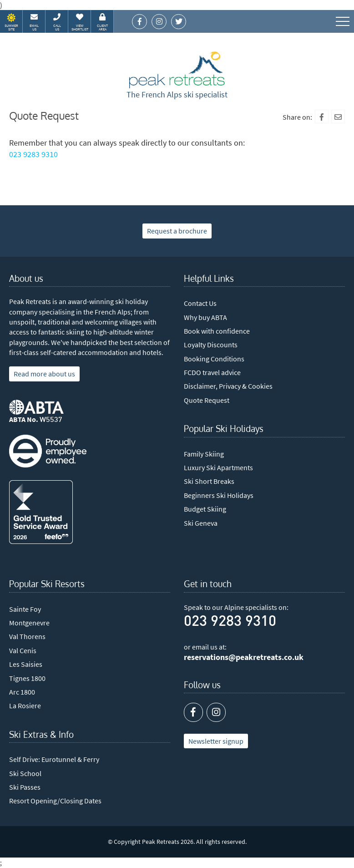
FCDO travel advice (212, 372)
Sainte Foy (25, 609)
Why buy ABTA (205, 317)
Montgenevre (29, 623)
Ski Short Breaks (209, 481)
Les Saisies (26, 664)
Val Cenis (23, 650)
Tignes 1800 (27, 678)
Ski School (25, 773)
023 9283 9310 (33, 154)
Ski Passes (25, 787)
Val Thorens (27, 636)
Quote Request (207, 400)
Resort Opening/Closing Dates (55, 801)
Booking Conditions (214, 359)
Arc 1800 (22, 692)
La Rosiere (25, 706)
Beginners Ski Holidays (219, 495)
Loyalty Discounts (211, 345)
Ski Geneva (201, 523)
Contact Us (200, 303)
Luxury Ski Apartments (218, 467)
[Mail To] (338, 117)
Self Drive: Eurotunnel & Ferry (54, 759)
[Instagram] (216, 712)
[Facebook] (322, 117)
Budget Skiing (205, 509)
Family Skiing (204, 454)
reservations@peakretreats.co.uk (244, 657)
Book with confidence (217, 331)
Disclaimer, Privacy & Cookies (228, 386)
